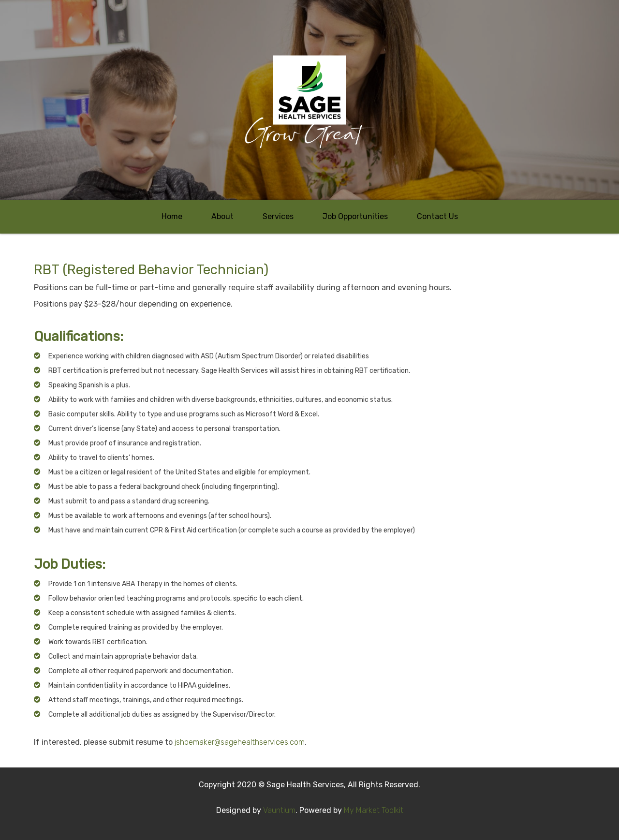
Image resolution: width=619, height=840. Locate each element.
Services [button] (278, 216)
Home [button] (172, 216)
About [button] (222, 216)
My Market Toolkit (374, 810)
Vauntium (279, 810)
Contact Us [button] (437, 216)
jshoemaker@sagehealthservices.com (240, 742)
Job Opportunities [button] (355, 216)
